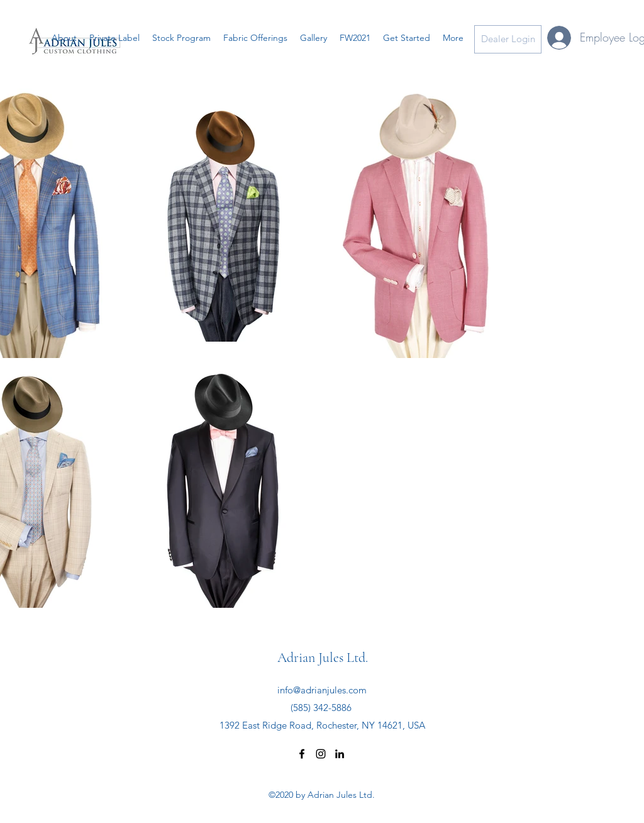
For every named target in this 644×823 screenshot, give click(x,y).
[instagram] (321, 754)
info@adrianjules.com (322, 690)
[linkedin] (340, 754)
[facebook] (302, 754)
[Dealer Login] (508, 39)
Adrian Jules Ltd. (323, 658)
